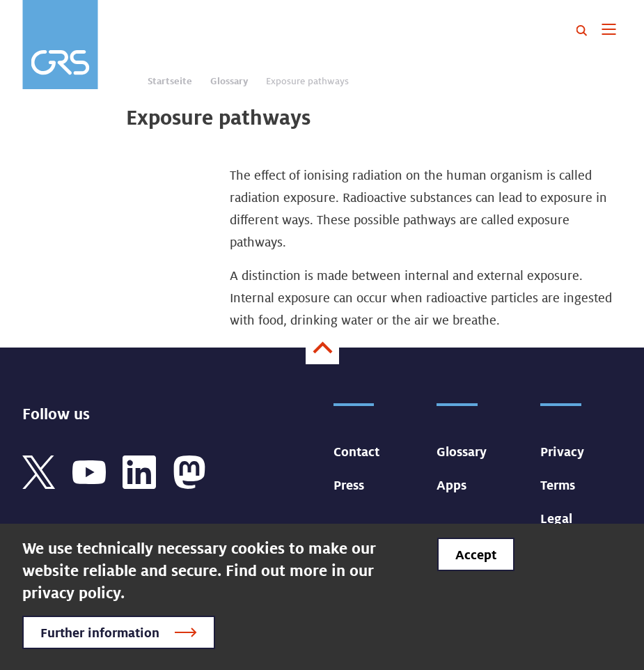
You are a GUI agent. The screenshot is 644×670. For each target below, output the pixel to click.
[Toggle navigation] (609, 31)
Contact (356, 451)
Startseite (170, 81)
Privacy (562, 451)
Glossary (229, 81)
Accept (476, 554)
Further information (100, 632)
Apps (451, 485)
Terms (558, 485)
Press (349, 485)
